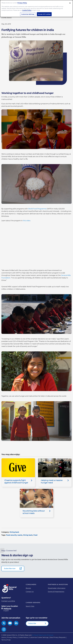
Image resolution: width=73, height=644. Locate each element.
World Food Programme (37, 209)
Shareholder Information (57, 588)
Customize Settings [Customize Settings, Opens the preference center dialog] (28, 14)
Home (4, 637)
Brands (28, 588)
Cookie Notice (23, 637)
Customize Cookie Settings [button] (39, 637)
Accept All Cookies (44, 14)
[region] (36, 9)
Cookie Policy (27, 10)
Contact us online (8, 601)
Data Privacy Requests (58, 637)
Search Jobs (30, 606)
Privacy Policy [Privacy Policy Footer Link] (12, 637)
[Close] (70, 3)
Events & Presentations (56, 592)
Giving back (14, 532)
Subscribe (32, 623)
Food (35, 535)
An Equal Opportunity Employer (43, 635)
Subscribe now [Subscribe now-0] (10, 568)
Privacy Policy (22, 3)
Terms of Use (6, 640)
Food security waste (14, 535)
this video (27, 221)
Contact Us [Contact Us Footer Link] (30, 592)
